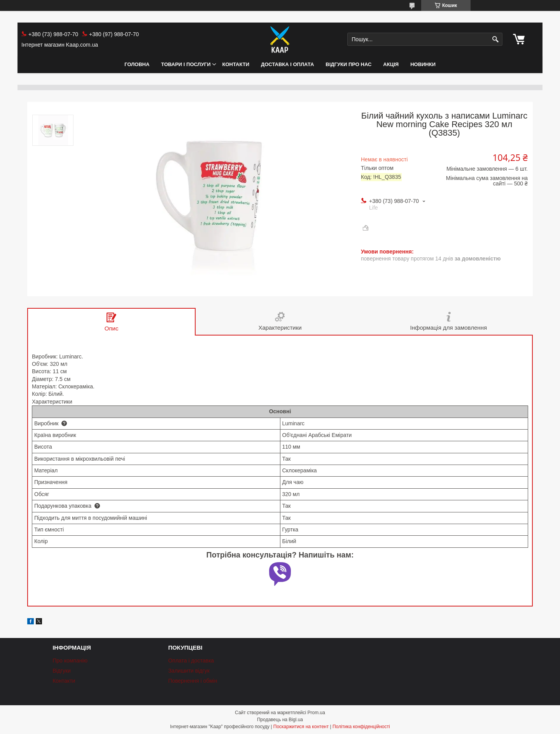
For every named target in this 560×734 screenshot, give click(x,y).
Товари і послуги (186, 64)
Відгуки (62, 671)
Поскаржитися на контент (301, 727)
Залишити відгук (189, 671)
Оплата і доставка (191, 661)
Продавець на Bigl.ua (280, 720)
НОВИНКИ (423, 64)
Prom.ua (316, 713)
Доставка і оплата (287, 64)
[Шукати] (496, 39)
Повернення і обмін (192, 681)
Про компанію (70, 661)
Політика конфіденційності (361, 727)
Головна (137, 64)
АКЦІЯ (391, 64)
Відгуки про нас (348, 64)
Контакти (236, 64)
